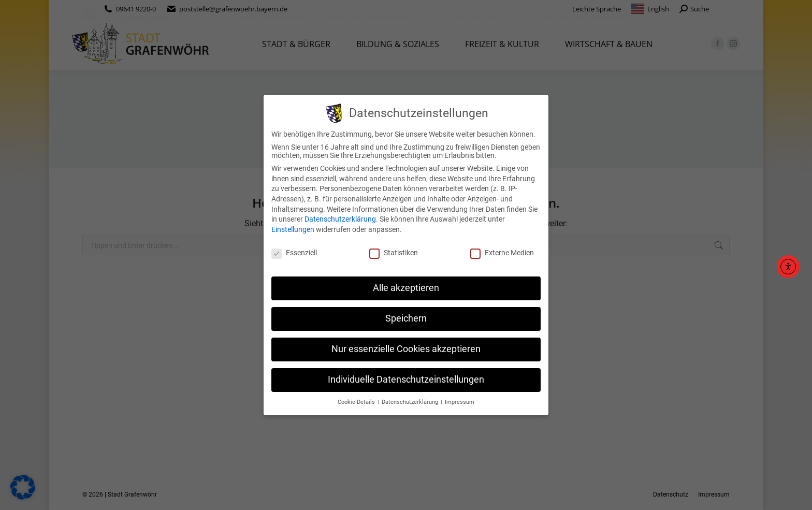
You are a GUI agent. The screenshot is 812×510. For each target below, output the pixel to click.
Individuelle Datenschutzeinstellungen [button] (406, 380)
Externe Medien (502, 253)
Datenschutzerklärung (340, 219)
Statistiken (394, 253)
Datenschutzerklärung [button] (411, 402)
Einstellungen (293, 229)
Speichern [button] (406, 318)
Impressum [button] (460, 402)
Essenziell (294, 253)
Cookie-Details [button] (357, 402)
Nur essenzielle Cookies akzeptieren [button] (406, 349)
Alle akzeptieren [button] (406, 288)
